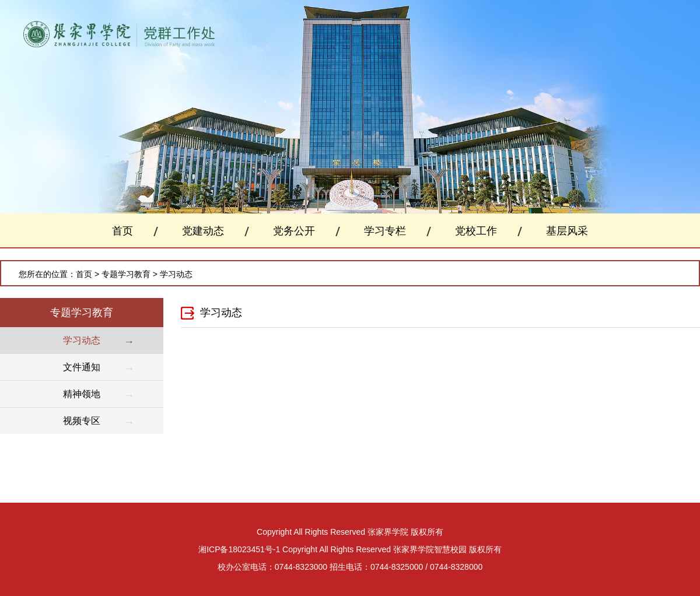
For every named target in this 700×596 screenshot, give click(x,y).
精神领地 (82, 394)
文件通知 (82, 367)
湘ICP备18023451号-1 (239, 549)
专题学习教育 (126, 274)
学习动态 (176, 274)
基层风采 (567, 231)
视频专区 (82, 421)
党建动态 (203, 231)
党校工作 (476, 231)
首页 (123, 231)
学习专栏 (385, 231)
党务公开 (294, 231)
